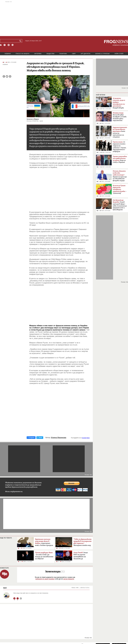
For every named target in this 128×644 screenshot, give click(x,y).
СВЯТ (74, 54)
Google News (86, 438)
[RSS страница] (13, 45)
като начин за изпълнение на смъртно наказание (120, 133)
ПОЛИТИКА (63, 54)
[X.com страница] (9, 45)
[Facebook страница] (5, 45)
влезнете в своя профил (45, 579)
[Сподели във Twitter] (7, 76)
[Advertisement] (64, 19)
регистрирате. (69, 579)
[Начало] (1, 45)
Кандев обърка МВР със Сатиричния (119, 104)
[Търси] (21, 41)
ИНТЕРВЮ (38, 54)
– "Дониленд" (120, 189)
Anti (5, 588)
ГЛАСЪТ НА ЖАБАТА (23, 54)
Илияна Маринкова (59, 438)
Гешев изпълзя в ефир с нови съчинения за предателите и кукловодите (120, 205)
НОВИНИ (8, 54)
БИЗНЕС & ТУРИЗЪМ (102, 54)
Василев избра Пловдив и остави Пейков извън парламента (120, 117)
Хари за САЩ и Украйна (120, 159)
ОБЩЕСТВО (50, 54)
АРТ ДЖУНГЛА (85, 54)
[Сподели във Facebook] (4, 76)
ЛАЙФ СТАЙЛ (119, 54)
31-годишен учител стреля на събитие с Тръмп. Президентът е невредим (120, 147)
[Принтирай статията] (10, 76)
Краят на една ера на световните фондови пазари (120, 176)
